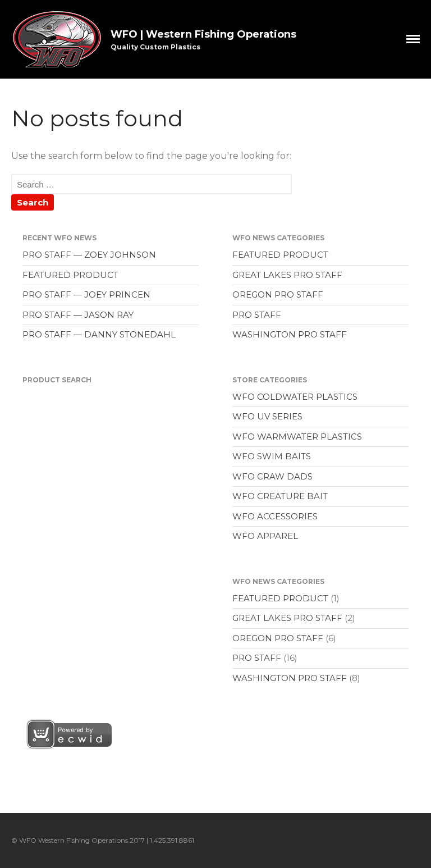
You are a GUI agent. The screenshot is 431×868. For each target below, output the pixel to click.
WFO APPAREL (265, 536)
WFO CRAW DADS (272, 476)
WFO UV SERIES (267, 416)
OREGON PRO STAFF (278, 294)
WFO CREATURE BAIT (280, 496)
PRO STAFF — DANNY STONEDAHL (99, 334)
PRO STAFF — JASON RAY (78, 315)
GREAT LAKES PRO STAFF (287, 275)
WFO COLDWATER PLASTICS (295, 397)
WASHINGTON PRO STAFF (290, 334)
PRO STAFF (257, 315)
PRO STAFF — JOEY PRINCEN (86, 294)
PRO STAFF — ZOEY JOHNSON (89, 255)
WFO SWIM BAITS (272, 456)
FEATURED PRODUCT (70, 275)
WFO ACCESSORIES (275, 516)
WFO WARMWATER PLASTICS (297, 437)
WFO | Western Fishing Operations (203, 34)
